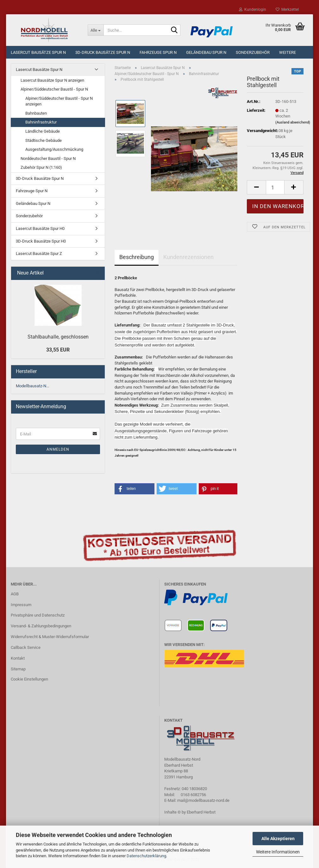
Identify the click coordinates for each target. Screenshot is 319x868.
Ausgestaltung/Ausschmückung (54, 149)
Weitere (288, 52)
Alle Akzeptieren (278, 839)
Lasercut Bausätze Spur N (38, 52)
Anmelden (58, 449)
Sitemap (18, 669)
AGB (15, 594)
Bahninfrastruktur (41, 122)
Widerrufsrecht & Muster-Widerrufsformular (50, 637)
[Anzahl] (275, 187)
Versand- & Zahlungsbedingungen (41, 626)
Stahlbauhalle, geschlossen (58, 337)
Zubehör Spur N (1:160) (41, 167)
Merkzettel (287, 10)
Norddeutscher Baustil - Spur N (48, 158)
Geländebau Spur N (206, 52)
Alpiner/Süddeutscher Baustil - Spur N (54, 89)
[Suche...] (96, 30)
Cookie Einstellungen (29, 679)
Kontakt (18, 658)
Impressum (21, 605)
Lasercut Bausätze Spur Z (39, 253)
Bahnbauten (36, 113)
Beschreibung (137, 257)
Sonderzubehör (253, 52)
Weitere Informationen (278, 852)
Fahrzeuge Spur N (158, 52)
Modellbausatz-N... (32, 386)
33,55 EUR (58, 350)
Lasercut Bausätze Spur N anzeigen (52, 80)
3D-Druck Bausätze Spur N (103, 52)
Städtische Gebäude (44, 140)
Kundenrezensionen (188, 257)
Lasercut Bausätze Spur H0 (40, 228)
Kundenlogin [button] (253, 10)
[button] (134, 489)
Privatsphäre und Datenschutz (38, 615)
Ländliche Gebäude (43, 131)
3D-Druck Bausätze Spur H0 (41, 241)
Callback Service (26, 647)
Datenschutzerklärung (146, 856)
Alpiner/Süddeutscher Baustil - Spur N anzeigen (59, 101)
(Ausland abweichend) (293, 122)
